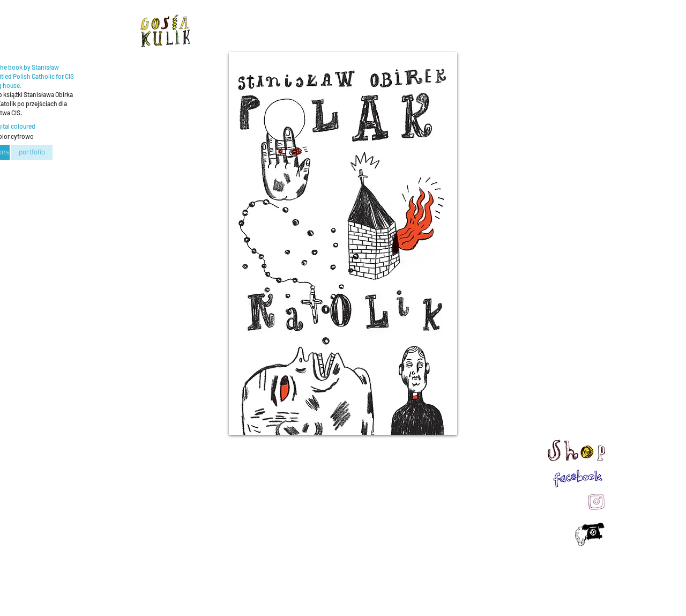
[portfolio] (32, 152)
